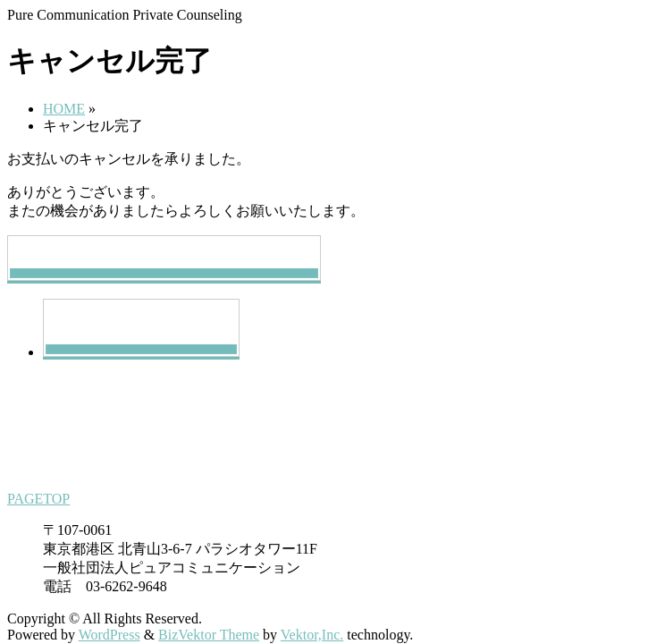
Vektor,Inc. (312, 635)
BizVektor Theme (209, 635)
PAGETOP (38, 499)
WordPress (109, 635)
